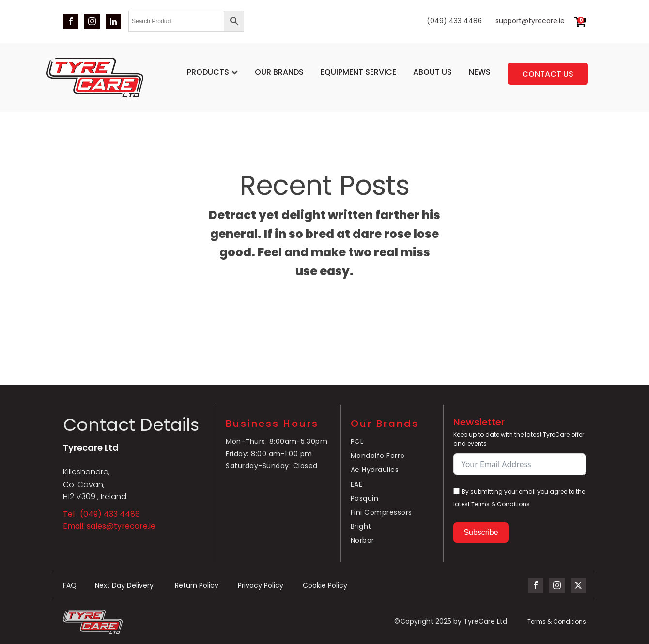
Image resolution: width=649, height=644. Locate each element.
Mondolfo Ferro (378, 456)
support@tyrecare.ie (530, 21)
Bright (361, 526)
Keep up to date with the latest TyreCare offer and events (519, 439)
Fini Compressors (381, 512)
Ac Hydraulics (376, 470)
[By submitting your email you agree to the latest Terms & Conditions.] (456, 491)
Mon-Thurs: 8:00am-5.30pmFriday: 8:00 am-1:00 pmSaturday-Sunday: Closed (277, 454)
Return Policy (197, 586)
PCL (357, 441)
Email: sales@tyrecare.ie (109, 526)
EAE (357, 484)
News (480, 72)
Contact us (548, 74)
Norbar (363, 540)
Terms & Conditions (557, 621)
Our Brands (279, 72)
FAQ (70, 586)
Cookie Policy (325, 586)
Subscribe (481, 532)
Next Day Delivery (125, 586)
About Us (433, 72)
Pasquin (365, 498)
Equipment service (358, 72)
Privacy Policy (261, 586)
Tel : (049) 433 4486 (101, 514)
